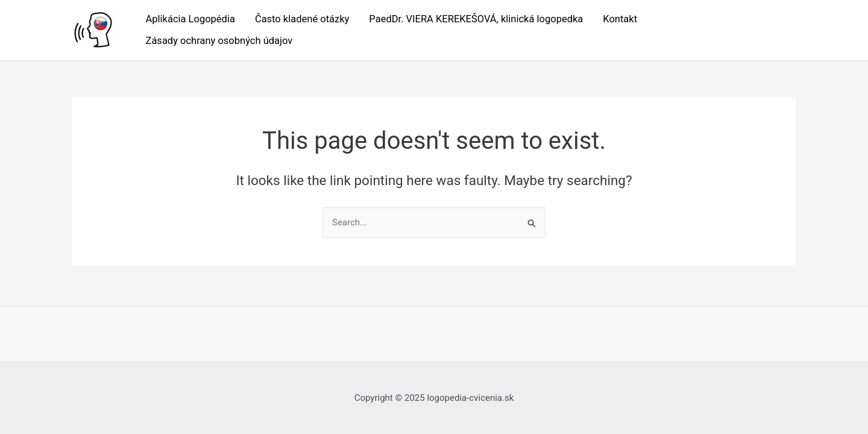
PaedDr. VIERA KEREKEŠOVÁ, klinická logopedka (476, 19)
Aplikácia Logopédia (190, 19)
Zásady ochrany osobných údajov (219, 41)
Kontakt (620, 19)
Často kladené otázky (302, 19)
